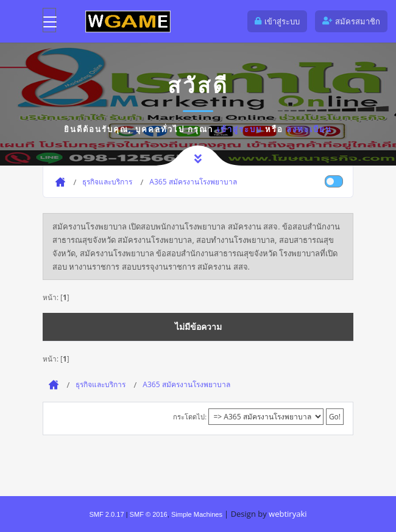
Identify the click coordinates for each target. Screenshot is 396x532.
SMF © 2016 (149, 514)
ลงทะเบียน (309, 129)
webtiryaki (288, 514)
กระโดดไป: (190, 417)
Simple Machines (197, 514)
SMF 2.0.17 (106, 514)
